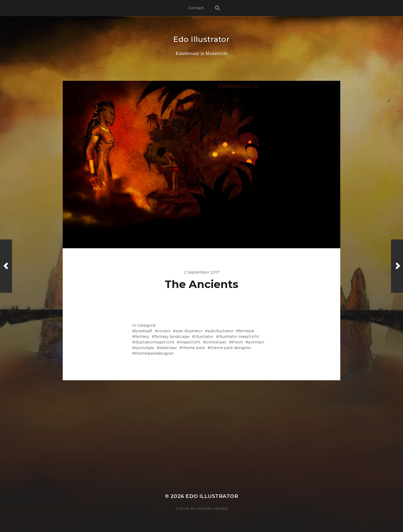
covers (164, 331)
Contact (196, 8)
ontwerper (216, 342)
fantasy (142, 337)
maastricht (190, 342)
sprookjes (145, 348)
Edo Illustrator (201, 39)
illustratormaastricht (155, 342)
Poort (237, 342)
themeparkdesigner (154, 353)
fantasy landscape (172, 337)
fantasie (247, 331)
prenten (256, 342)
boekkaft (144, 331)
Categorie (147, 325)
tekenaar (168, 348)
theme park (194, 348)
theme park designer (231, 348)
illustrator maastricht (239, 337)
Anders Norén (212, 509)
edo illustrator (189, 331)
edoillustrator (221, 331)
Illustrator (204, 337)
